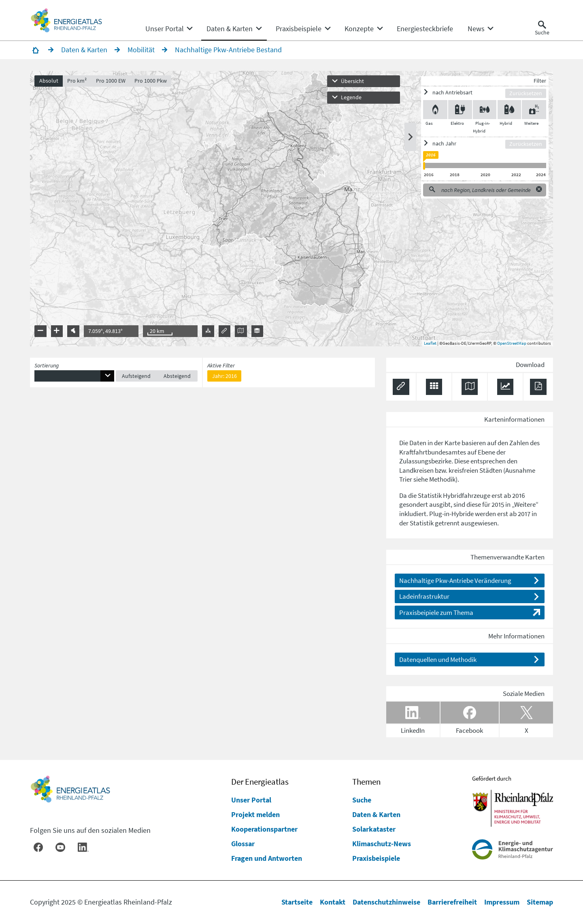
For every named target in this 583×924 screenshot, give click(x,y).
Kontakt (333, 902)
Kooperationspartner (264, 829)
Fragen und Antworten (267, 858)
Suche (362, 800)
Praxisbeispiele (376, 858)
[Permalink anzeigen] (401, 387)
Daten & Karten (376, 814)
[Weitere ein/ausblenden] (534, 110)
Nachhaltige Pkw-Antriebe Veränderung (455, 580)
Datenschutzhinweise (386, 902)
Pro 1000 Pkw (151, 81)
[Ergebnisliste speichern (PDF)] (538, 387)
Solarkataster (374, 829)
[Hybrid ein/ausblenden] (510, 110)
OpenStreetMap (512, 343)
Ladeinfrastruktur (424, 596)
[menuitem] (165, 29)
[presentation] (291, 209)
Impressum (502, 902)
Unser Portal (251, 800)
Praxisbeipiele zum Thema (436, 612)
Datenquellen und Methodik (438, 659)
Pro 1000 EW (111, 81)
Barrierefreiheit (452, 902)
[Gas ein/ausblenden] (435, 110)
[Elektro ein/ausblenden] (460, 110)
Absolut (49, 81)
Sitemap (540, 902)
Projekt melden (255, 814)
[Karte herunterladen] (470, 387)
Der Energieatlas (260, 782)
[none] (169, 29)
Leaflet (430, 343)
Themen (366, 782)
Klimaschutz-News (382, 844)
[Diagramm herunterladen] (505, 387)
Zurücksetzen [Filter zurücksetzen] (526, 93)
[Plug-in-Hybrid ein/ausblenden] (485, 110)
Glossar (243, 844)
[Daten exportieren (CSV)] (434, 387)
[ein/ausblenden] (464, 93)
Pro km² (77, 81)
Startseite (297, 902)
